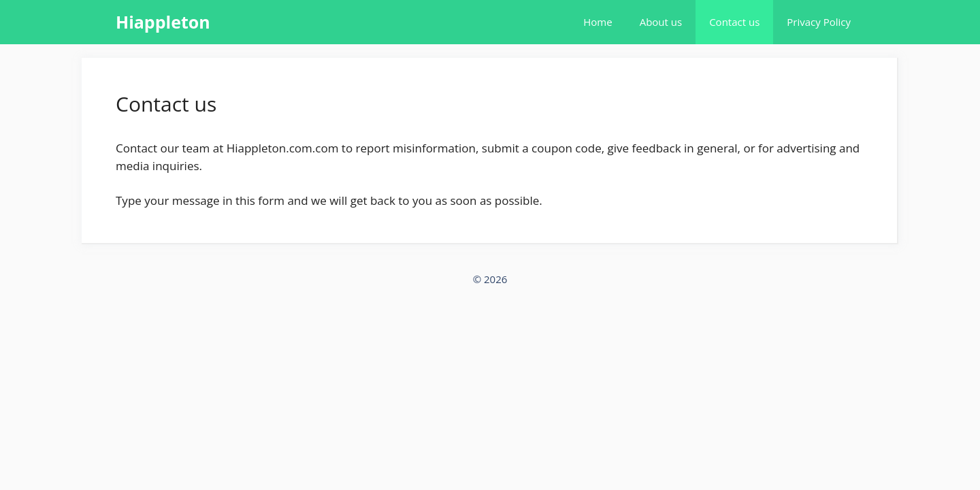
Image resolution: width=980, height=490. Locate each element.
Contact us (734, 22)
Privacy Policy (819, 22)
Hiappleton (163, 22)
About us (661, 22)
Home (598, 22)
